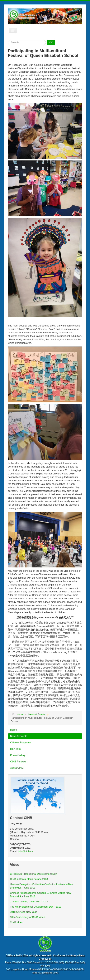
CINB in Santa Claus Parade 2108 (29, 879)
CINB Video (17, 922)
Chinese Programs (21, 742)
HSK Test (15, 749)
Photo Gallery (18, 755)
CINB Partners (18, 761)
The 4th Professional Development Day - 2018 (36, 907)
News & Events (19, 736)
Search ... (8, 40)
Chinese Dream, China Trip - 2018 (29, 902)
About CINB (17, 768)
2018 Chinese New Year (23, 912)
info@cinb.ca (26, 851)
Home (14, 730)
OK (51, 42)
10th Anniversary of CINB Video (28, 917)
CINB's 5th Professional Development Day (33, 874)
